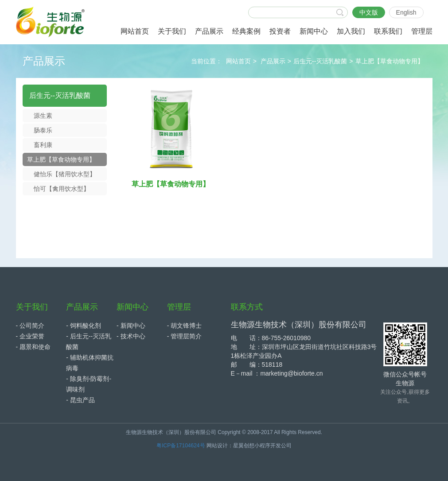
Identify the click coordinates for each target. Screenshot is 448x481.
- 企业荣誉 (30, 336)
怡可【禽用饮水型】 (62, 189)
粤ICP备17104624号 (181, 446)
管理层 (179, 307)
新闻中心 (132, 307)
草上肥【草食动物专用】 (390, 61)
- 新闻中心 (131, 326)
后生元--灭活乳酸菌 (320, 61)
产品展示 (273, 61)
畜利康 (43, 145)
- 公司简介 (30, 326)
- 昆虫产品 (80, 400)
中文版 (369, 12)
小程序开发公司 (273, 446)
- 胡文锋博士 (185, 326)
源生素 (43, 116)
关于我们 (32, 307)
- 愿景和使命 (33, 347)
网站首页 (238, 61)
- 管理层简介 (185, 336)
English (406, 12)
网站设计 (217, 446)
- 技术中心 (131, 336)
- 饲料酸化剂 (84, 326)
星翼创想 (244, 446)
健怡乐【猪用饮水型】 (65, 174)
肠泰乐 (43, 130)
